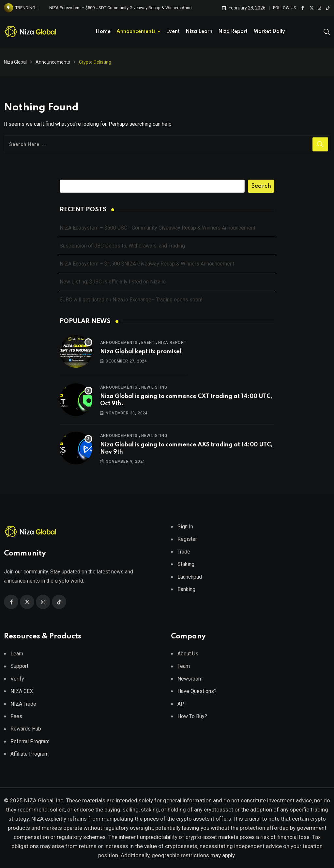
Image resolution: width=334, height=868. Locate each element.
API (182, 704)
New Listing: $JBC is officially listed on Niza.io (113, 282)
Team (184, 666)
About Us (188, 654)
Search (261, 186)
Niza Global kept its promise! (141, 352)
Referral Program (30, 741)
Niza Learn (199, 32)
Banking (186, 589)
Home (103, 32)
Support (19, 666)
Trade (184, 552)
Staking (186, 564)
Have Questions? (197, 691)
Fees (16, 716)
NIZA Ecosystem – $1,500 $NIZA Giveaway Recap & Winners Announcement (147, 264)
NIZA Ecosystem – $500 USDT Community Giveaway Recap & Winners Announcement (130, 8)
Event (173, 32)
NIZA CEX (22, 691)
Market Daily (269, 32)
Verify (17, 679)
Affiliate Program (30, 754)
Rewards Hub (26, 729)
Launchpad (190, 577)
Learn (17, 654)
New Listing (154, 387)
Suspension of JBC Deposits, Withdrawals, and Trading (122, 246)
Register (187, 539)
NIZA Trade (23, 704)
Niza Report (233, 32)
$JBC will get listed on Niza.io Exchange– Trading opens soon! (131, 300)
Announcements (136, 32)
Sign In (185, 527)
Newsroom (190, 679)
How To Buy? (192, 716)
